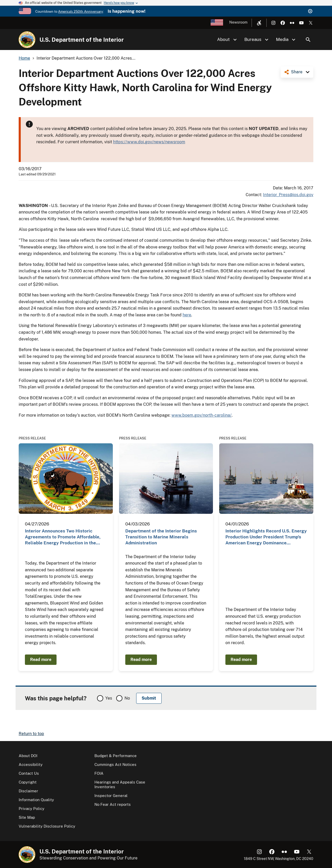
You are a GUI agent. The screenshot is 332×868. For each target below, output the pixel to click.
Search (308, 40)
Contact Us (29, 773)
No (127, 698)
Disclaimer (28, 791)
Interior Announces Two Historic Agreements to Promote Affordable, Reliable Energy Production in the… (63, 537)
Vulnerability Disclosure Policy (47, 826)
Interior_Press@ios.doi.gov (288, 195)
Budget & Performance (116, 756)
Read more (41, 660)
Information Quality (36, 800)
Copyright (28, 782)
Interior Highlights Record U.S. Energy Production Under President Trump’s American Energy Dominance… (266, 537)
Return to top (31, 734)
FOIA (99, 773)
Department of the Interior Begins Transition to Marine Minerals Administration (161, 537)
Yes (109, 698)
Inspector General (111, 796)
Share (297, 72)
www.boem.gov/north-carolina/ (202, 415)
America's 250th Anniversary (81, 12)
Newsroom (238, 22)
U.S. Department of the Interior (82, 40)
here (187, 315)
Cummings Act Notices (115, 764)
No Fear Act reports (113, 804)
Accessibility (31, 764)
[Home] (27, 40)
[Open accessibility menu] (259, 23)
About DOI (28, 756)
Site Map (27, 817)
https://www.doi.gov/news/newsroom (149, 142)
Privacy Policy (32, 809)
